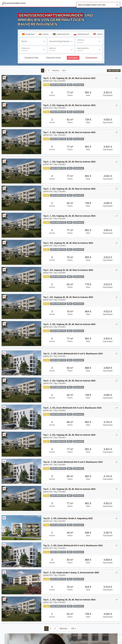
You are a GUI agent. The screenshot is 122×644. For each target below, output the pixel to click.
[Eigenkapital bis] (89, 50)
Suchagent (73, 58)
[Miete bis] (61, 50)
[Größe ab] (89, 41)
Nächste (56, 70)
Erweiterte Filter (32, 58)
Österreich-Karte (53, 58)
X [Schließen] (117, 5)
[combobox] (33, 41)
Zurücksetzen (91, 58)
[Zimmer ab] (33, 50)
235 (64, 70)
